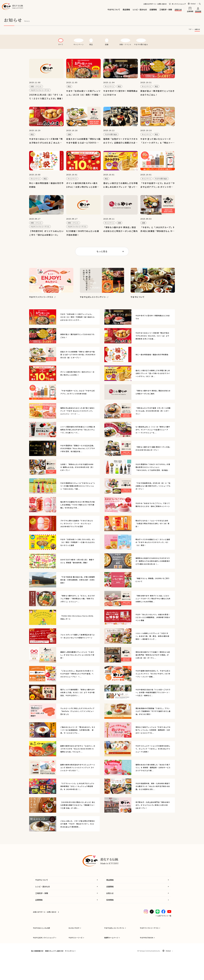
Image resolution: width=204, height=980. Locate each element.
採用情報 (198, 11)
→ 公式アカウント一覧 (163, 922)
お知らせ (178, 10)
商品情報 (126, 10)
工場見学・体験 (166, 10)
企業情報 (190, 11)
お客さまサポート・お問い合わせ (155, 4)
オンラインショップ (179, 4)
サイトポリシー (70, 973)
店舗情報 (153, 10)
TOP (190, 29)
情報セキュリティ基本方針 (54, 973)
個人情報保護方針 (37, 973)
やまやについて (114, 10)
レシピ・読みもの (140, 10)
